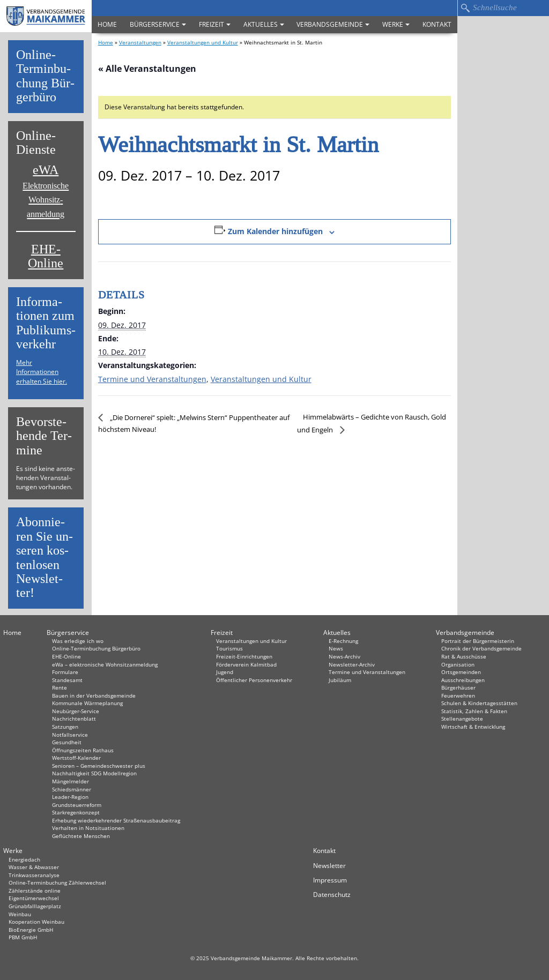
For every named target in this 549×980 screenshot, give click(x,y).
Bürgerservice (158, 24)
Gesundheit (67, 742)
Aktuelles (264, 24)
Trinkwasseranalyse (34, 875)
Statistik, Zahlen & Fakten (474, 711)
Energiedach (24, 859)
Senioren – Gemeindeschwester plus (99, 766)
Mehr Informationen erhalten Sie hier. (42, 372)
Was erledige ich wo (78, 641)
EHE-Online (46, 256)
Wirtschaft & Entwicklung (473, 727)
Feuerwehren (458, 695)
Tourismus (229, 648)
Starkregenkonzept (76, 812)
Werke (396, 24)
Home (107, 24)
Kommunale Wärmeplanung (87, 703)
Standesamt (67, 680)
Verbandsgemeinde (333, 24)
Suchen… (465, 8)
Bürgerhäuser (458, 687)
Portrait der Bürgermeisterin (478, 641)
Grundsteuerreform (77, 805)
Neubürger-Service (76, 711)
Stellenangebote (462, 719)
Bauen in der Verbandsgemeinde (94, 695)
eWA (46, 191)
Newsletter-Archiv (352, 664)
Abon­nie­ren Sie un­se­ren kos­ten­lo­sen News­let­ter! (44, 558)
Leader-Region (70, 797)
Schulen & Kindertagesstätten (479, 703)
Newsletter (329, 866)
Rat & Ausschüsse (464, 656)
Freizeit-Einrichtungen (244, 656)
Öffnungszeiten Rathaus (83, 750)
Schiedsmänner (72, 789)
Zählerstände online (35, 891)
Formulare (65, 672)
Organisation (458, 664)
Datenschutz (332, 895)
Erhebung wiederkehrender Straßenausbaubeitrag (116, 820)
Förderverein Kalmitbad (246, 664)
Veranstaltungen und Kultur (203, 42)
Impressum (330, 880)
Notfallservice (70, 735)
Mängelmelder (71, 781)
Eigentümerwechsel (34, 898)
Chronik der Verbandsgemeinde (481, 648)
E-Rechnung (343, 641)
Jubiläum (340, 680)
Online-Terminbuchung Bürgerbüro (96, 648)
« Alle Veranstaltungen (147, 69)
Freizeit (215, 24)
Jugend (225, 672)
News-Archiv (344, 656)
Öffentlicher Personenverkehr (254, 680)
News (336, 648)
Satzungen (65, 727)
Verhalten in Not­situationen (88, 828)
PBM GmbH (23, 937)
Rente (60, 687)
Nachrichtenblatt (74, 719)
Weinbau (20, 914)
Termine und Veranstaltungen (152, 379)
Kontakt (437, 24)
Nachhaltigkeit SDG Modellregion (94, 773)
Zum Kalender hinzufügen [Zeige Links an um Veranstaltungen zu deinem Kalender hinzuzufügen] (275, 231)
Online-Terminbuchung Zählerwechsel (57, 882)
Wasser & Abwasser (34, 867)
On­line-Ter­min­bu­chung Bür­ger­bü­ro (45, 76)
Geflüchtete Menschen (81, 836)
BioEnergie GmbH (31, 930)
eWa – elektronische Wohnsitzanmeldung (105, 664)
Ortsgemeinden (461, 672)
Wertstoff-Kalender (76, 758)
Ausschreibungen (463, 680)
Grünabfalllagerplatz (35, 906)
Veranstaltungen (140, 42)
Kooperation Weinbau (36, 922)
